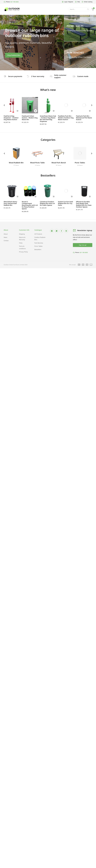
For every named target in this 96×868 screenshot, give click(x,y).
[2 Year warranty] (28, 76)
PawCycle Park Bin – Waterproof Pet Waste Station (84, 118)
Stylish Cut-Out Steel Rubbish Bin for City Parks (65, 204)
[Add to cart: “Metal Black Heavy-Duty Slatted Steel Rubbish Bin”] (17, 197)
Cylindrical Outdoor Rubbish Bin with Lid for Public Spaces (47, 204)
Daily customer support (61, 76)
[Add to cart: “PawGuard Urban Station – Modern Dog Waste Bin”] (36, 111)
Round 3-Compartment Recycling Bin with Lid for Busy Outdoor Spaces (30, 205)
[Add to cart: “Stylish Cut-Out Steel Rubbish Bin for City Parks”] (72, 197)
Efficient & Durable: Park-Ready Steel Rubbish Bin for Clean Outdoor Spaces (84, 205)
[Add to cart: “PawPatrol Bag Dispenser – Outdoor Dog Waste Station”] (17, 111)
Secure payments (16, 76)
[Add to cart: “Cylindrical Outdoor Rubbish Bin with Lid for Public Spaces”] (54, 197)
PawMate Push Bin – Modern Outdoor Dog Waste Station (66, 118)
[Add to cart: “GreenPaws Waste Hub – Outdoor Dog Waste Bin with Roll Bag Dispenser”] (54, 111)
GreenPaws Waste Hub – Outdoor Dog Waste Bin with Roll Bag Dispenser (48, 119)
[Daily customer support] (51, 76)
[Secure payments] (5, 76)
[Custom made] (74, 76)
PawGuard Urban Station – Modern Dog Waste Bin (30, 118)
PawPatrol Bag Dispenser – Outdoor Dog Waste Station (11, 118)
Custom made (83, 76)
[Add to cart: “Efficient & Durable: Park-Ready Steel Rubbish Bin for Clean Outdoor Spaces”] (90, 197)
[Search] (88, 9)
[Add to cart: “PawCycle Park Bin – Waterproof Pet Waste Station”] (90, 111)
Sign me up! (83, 245)
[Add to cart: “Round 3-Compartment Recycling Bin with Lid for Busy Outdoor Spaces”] (36, 197)
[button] (4, 105)
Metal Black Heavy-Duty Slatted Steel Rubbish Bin (11, 204)
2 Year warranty (38, 76)
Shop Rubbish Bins (14, 55)
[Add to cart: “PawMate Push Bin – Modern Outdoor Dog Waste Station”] (72, 111)
